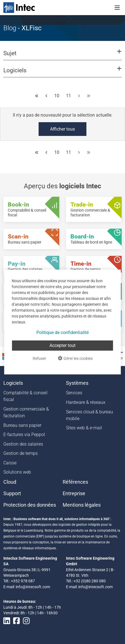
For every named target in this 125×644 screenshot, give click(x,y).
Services (74, 393)
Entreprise (74, 494)
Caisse (10, 463)
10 (57, 96)
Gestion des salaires (23, 444)
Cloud (10, 482)
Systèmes (77, 383)
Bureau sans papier (22, 425)
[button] (62, 56)
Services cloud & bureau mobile (89, 415)
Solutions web (17, 472)
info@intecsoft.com (33, 587)
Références (75, 482)
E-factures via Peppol (24, 435)
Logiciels (13, 383)
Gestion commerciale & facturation (26, 412)
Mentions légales (82, 505)
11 (69, 96)
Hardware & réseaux (86, 402)
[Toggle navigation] (117, 8)
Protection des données (30, 505)
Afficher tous (62, 129)
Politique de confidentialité (62, 333)
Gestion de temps (21, 453)
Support (12, 494)
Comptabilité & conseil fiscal (25, 396)
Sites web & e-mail (84, 428)
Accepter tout (62, 345)
